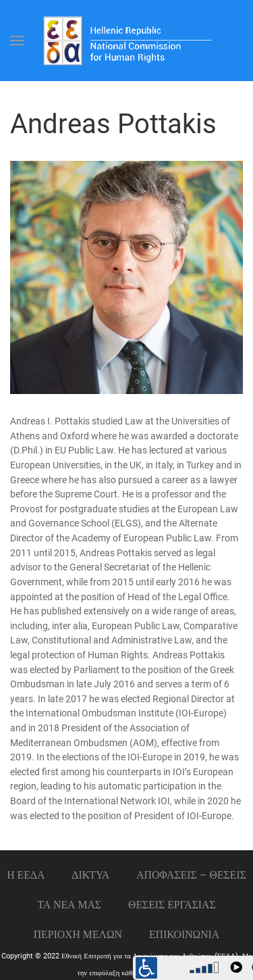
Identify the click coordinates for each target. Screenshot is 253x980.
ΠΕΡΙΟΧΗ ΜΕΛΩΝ (78, 934)
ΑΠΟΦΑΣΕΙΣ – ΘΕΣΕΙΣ (191, 875)
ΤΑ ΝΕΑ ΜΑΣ (69, 905)
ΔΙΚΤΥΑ (90, 875)
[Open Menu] (17, 41)
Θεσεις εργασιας (172, 905)
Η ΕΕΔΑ (26, 875)
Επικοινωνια (184, 934)
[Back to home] (127, 41)
